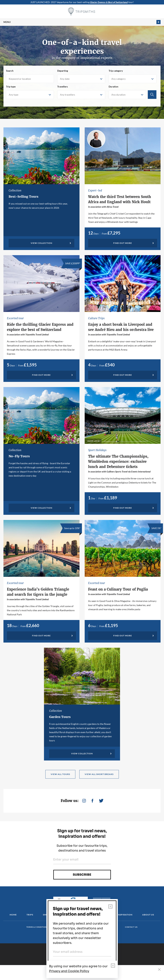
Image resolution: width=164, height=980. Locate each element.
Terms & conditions (37, 927)
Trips (30, 915)
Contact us (131, 927)
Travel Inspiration (120, 915)
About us (148, 915)
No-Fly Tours (19, 456)
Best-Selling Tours (24, 197)
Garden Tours (60, 717)
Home (13, 915)
